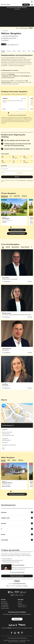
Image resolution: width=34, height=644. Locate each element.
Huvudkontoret (5, 607)
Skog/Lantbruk (25, 247)
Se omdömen (19, 586)
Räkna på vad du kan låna (17, 576)
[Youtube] (15, 633)
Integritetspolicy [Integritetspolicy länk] (7, 640)
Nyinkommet (4, 196)
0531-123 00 (6, 40)
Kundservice (4, 602)
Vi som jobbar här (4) (12, 45)
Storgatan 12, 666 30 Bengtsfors (10, 36)
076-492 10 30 (7, 317)
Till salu (14, 51)
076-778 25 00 (7, 388)
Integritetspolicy (22, 180)
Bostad (8, 247)
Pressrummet (21, 605)
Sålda (29, 51)
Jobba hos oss (21, 607)
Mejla (31, 281)
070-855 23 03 (7, 281)
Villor (9, 460)
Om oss (20, 602)
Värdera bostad (5, 608)
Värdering (26, 5)
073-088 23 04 (7, 353)
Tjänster (20, 603)
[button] (32, 5)
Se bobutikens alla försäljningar (17, 233)
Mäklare (19, 51)
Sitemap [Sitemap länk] (16, 642)
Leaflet (21, 422)
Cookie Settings (22, 642)
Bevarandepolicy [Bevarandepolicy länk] (15, 640)
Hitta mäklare (5, 31)
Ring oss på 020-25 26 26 (18, 572)
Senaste (3, 460)
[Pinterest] (22, 633)
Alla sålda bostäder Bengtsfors (17, 494)
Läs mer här (17, 9)
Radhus (14, 460)
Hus (11, 196)
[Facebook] (12, 633)
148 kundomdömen (24, 28)
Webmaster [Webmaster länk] (11, 642)
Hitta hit (24, 51)
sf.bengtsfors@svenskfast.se (9, 38)
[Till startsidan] (10, 2)
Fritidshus (24, 196)
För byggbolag (5, 605)
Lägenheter (17, 196)
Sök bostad (4, 5)
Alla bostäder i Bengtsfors (17, 230)
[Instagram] (19, 633)
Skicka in (17, 177)
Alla (3, 247)
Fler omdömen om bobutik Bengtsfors (17, 115)
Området (3, 51)
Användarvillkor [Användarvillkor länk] (23, 640)
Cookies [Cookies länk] (28, 640)
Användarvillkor (30, 180)
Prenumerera (17, 619)
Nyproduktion (15, 247)
